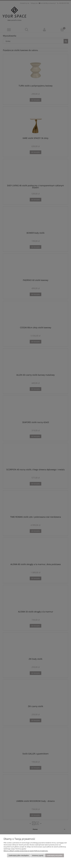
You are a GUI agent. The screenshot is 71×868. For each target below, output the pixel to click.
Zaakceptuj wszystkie (55, 855)
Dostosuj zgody (38, 855)
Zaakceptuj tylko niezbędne (19, 855)
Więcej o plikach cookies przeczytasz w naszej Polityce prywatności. (26, 851)
